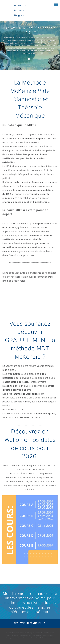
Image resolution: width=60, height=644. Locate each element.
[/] (30, 46)
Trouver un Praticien (30, 623)
